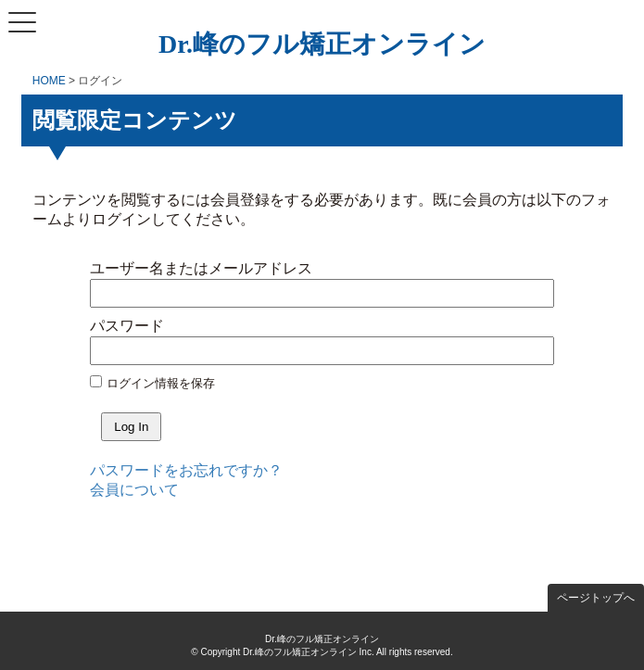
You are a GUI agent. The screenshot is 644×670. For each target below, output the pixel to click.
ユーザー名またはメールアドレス (201, 268)
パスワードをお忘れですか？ (186, 470)
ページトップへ (596, 598)
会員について (134, 490)
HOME (49, 81)
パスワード (127, 326)
